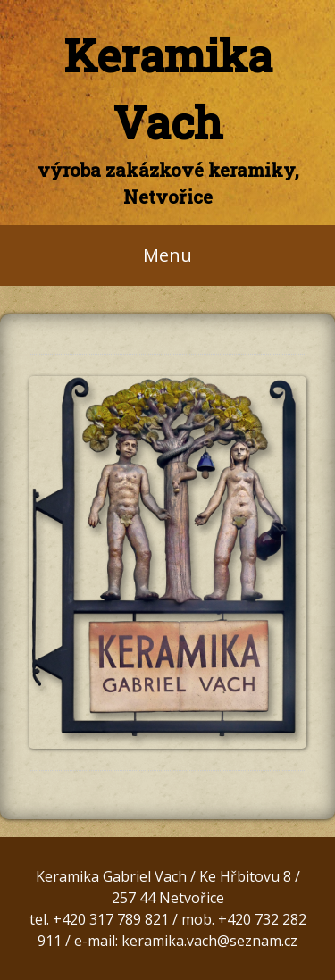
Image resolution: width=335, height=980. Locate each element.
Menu (167, 255)
